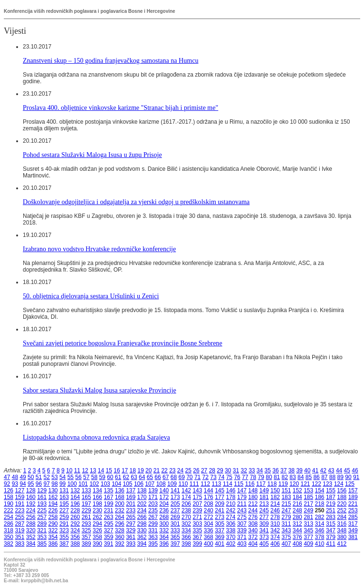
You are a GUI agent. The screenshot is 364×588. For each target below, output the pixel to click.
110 (183, 484)
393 (131, 544)
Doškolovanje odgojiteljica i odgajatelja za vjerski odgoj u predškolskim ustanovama (136, 202)
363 (153, 537)
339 (242, 530)
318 (9, 530)
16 (117, 470)
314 (320, 524)
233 (131, 510)
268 (164, 517)
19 (140, 470)
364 (164, 537)
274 (231, 517)
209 (220, 504)
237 (175, 510)
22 (164, 470)
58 (94, 477)
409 (308, 544)
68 (174, 477)
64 (142, 477)
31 (236, 470)
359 (108, 537)
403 (242, 544)
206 (186, 504)
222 (9, 510)
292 (75, 524)
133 (86, 490)
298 (142, 524)
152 (297, 490)
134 (97, 490)
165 (86, 497)
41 (315, 470)
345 (308, 530)
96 (39, 484)
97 (47, 484)
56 (78, 477)
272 (209, 517)
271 (197, 517)
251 (331, 510)
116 (250, 484)
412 (342, 544)
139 (153, 490)
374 (275, 537)
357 (86, 537)
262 (97, 517)
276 (253, 517)
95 (31, 484)
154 (320, 490)
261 (86, 517)
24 (180, 470)
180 (253, 497)
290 (53, 524)
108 (161, 484)
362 (142, 537)
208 (209, 504)
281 (308, 517)
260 (75, 517)
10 (69, 470)
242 (231, 510)
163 (64, 497)
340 (253, 530)
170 (142, 497)
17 (125, 470)
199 (108, 504)
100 (72, 484)
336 (209, 530)
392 (120, 544)
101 (83, 484)
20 (148, 470)
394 (142, 544)
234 (142, 510)
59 (102, 477)
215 (286, 504)
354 (53, 537)
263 (108, 517)
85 (309, 477)
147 (242, 490)
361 (131, 537)
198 (97, 504)
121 (306, 484)
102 (94, 484)
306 (231, 524)
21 (157, 470)
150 (275, 490)
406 (275, 544)
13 (93, 470)
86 (316, 477)
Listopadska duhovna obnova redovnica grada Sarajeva (96, 437)
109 (172, 484)
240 (209, 510)
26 (196, 470)
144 (209, 490)
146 (231, 490)
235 (153, 510)
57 (86, 477)
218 (320, 504)
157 (353, 490)
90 (348, 477)
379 (331, 537)
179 (242, 497)
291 (64, 524)
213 (264, 504)
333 (175, 530)
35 (268, 470)
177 (220, 497)
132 (75, 490)
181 (264, 497)
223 (19, 510)
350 (9, 537)
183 (286, 497)
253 (353, 510)
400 (209, 544)
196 (75, 504)
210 (231, 504)
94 (23, 484)
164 (75, 497)
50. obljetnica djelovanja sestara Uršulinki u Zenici (91, 296)
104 (116, 484)
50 (31, 477)
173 (175, 497)
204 (164, 504)
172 (164, 497)
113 (217, 484)
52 (47, 477)
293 (86, 524)
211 (242, 504)
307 (242, 524)
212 (253, 504)
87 (324, 477)
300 (164, 524)
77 (245, 477)
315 (331, 524)
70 (189, 477)
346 (320, 530)
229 (86, 510)
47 (7, 477)
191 (19, 504)
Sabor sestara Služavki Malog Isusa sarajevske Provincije (100, 390)
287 (19, 524)
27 (204, 470)
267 (153, 517)
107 (150, 484)
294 (97, 524)
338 (231, 530)
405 (264, 544)
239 (197, 510)
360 (120, 537)
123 (327, 484)
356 (75, 537)
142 (186, 490)
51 (39, 477)
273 (220, 517)
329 (131, 530)
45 (347, 470)
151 (286, 490)
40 (307, 470)
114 (228, 484)
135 (108, 490)
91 (356, 477)
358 (97, 537)
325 (86, 530)
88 (332, 477)
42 (323, 470)
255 (19, 517)
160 (31, 497)
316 (342, 524)
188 (342, 497)
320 (31, 530)
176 (209, 497)
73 (213, 477)
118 (272, 484)
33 (252, 470)
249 (308, 510)
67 (166, 477)
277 (264, 517)
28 (212, 470)
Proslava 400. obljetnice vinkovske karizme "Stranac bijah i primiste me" (120, 108)
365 (175, 537)
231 (108, 510)
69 (181, 477)
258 (53, 517)
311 (286, 524)
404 (253, 544)
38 (292, 470)
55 (71, 477)
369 (220, 537)
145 (220, 490)
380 (342, 537)
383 (19, 544)
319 (19, 530)
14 (101, 470)
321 (42, 530)
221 (353, 504)
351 (19, 537)
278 (275, 517)
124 (339, 484)
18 (133, 470)
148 (253, 490)
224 (31, 510)
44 (339, 470)
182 (275, 497)
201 (131, 504)
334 (186, 530)
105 (128, 484)
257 (42, 517)
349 (353, 530)
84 (301, 477)
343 (286, 530)
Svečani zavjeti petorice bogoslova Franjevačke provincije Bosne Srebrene (123, 343)
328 (120, 530)
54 (62, 477)
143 (197, 490)
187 (331, 497)
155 (331, 490)
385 (42, 544)
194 (53, 504)
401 (220, 544)
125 (350, 484)
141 (175, 490)
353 (42, 537)
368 (209, 537)
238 (186, 510)
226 (53, 510)
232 (120, 510)
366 (186, 537)
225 (42, 510)
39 (299, 470)
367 (197, 537)
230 (97, 510)
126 (9, 490)
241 (220, 510)
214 (275, 504)
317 (353, 524)
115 (239, 484)
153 (308, 490)
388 (75, 544)
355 (64, 537)
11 (77, 470)
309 (264, 524)
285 (353, 517)
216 (297, 504)
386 (53, 544)
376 (297, 537)
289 (42, 524)
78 (253, 477)
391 (108, 544)
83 (292, 477)
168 (120, 497)
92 (7, 484)
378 (320, 537)
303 (197, 524)
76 (237, 477)
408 (297, 544)
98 (54, 484)
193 (42, 504)
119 (283, 484)
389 (86, 544)
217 (308, 504)
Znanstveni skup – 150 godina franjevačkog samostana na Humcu (110, 60)
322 (53, 530)
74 (221, 477)
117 (261, 484)
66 (158, 477)
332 (164, 530)
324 (75, 530)
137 (131, 490)
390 (97, 544)
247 (286, 510)
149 (264, 490)
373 (264, 537)
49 (23, 477)
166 (97, 497)
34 (260, 470)
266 (142, 517)
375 (286, 537)
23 (172, 470)
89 (340, 477)
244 (253, 510)
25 (188, 470)
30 (228, 470)
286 (9, 524)
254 (9, 517)
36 (275, 470)
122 (316, 484)
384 (31, 544)
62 (126, 477)
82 (285, 477)
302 (186, 524)
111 (194, 484)
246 (275, 510)
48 (15, 477)
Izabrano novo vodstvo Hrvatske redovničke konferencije (99, 249)
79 (261, 477)
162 (53, 497)
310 (275, 524)
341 (264, 530)
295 (108, 524)
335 (197, 530)
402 (231, 544)
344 (297, 530)
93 (15, 484)
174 (186, 497)
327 (108, 530)
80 (269, 477)
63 (134, 477)
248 (297, 510)
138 (142, 490)
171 (153, 497)
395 (153, 544)
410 (320, 544)
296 (120, 524)
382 (9, 544)
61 (118, 477)
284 (342, 517)
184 (297, 497)
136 (120, 490)
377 (308, 537)
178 (231, 497)
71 (197, 477)
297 (131, 524)
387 (64, 544)
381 (353, 537)
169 (131, 497)
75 (229, 477)
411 (331, 544)
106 (139, 484)
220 (342, 504)
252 (342, 510)
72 (206, 477)
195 (64, 504)
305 (220, 524)
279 (286, 517)
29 (220, 470)
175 (197, 497)
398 (186, 544)
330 (142, 530)
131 (64, 490)
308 (253, 524)
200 (120, 504)
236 (164, 510)
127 (19, 490)
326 (97, 530)
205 (175, 504)
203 (153, 504)
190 (9, 504)
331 (153, 530)
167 (108, 497)
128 (31, 490)
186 (320, 497)
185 (308, 497)
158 (9, 497)
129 (42, 490)
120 (294, 484)
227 (64, 510)
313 (308, 524)
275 (242, 517)
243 (242, 510)
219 (331, 504)
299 (153, 524)
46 (355, 470)
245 (264, 510)
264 (120, 517)
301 (175, 524)
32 (244, 470)
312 (297, 524)
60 (110, 477)
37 (283, 470)
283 (331, 517)
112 (205, 484)
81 (277, 477)
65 (150, 477)
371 (242, 537)
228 (75, 510)
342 (275, 530)
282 (320, 517)
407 (286, 544)
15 (109, 470)
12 (85, 470)
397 (175, 544)
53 (54, 477)
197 (86, 504)
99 (62, 484)
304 (209, 524)
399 (197, 544)
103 (105, 484)
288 (31, 524)
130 (53, 490)
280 (297, 517)
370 (231, 537)
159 (19, 497)
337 (220, 530)
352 (31, 537)
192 (31, 504)
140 (164, 490)
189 (353, 497)
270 (186, 517)
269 (175, 517)
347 (331, 530)
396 (164, 544)
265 (131, 517)
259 (64, 517)
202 (142, 504)
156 (342, 490)
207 (197, 504)
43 (331, 470)
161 (42, 497)
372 (253, 537)
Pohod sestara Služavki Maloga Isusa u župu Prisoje (92, 155)
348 (342, 530)
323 (64, 530)
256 (31, 517)
